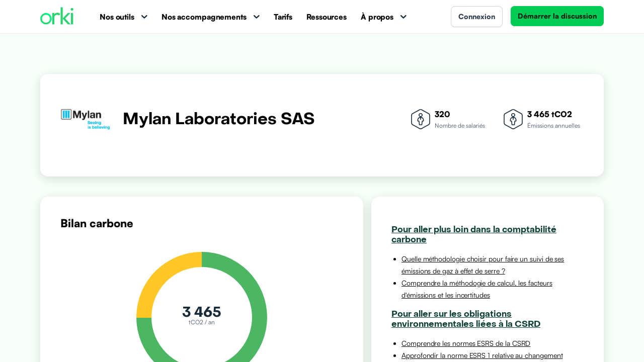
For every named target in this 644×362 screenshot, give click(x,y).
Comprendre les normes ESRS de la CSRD (466, 343)
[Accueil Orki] (57, 17)
